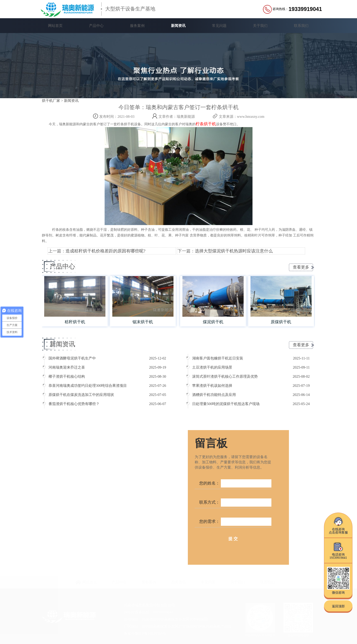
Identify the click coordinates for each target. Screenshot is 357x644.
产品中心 (96, 26)
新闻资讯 (178, 26)
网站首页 (55, 26)
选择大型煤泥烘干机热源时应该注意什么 (234, 251)
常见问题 (219, 26)
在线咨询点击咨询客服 (338, 525)
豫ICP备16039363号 (150, 633)
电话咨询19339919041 (338, 550)
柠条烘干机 (206, 124)
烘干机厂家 (51, 101)
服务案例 (137, 26)
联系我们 (301, 26)
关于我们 (260, 26)
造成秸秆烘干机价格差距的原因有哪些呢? (106, 251)
